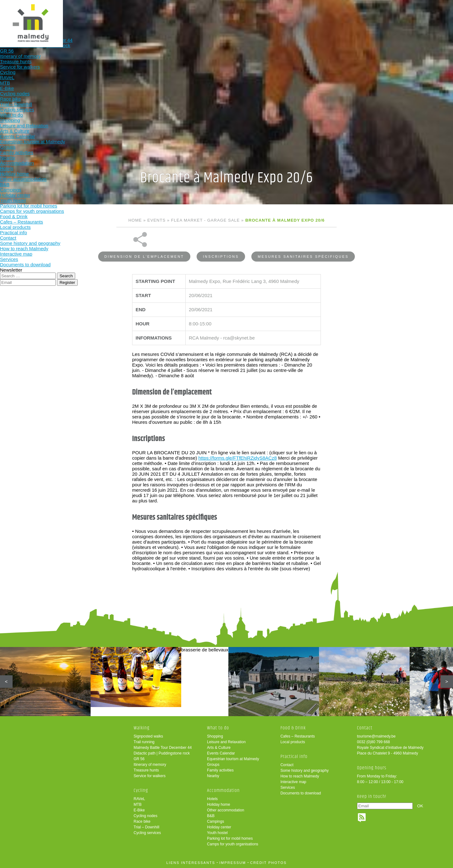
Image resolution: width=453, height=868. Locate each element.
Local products (293, 742)
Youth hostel (217, 833)
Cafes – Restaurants (297, 736)
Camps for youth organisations (233, 844)
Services (288, 788)
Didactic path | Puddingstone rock (162, 753)
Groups (213, 765)
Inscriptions (221, 240)
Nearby (213, 776)
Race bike (142, 821)
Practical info (338, 15)
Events (156, 220)
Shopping (215, 736)
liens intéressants (191, 863)
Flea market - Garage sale (205, 220)
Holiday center (219, 827)
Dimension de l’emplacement (144, 240)
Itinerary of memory (150, 765)
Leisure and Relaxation (226, 742)
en (429, 10)
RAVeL (139, 799)
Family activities (220, 770)
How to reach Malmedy (300, 776)
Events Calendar (221, 753)
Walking (132, 15)
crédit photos (268, 863)
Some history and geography (304, 771)
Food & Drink (297, 15)
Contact (287, 765)
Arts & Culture (219, 748)
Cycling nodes (145, 816)
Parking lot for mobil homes (230, 838)
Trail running (144, 742)
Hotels (212, 799)
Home (135, 220)
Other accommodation (226, 810)
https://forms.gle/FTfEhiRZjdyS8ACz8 (237, 441)
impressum (233, 863)
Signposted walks (148, 736)
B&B (211, 816)
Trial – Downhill (147, 827)
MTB (138, 804)
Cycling (173, 15)
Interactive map (293, 782)
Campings (215, 821)
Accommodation (256, 15)
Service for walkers (150, 776)
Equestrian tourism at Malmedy (233, 759)
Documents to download (301, 793)
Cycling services (147, 833)
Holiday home (218, 804)
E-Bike (139, 810)
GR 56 (139, 759)
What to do (214, 15)
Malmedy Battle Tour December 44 (163, 748)
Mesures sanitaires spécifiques (303, 240)
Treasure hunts (146, 770)
